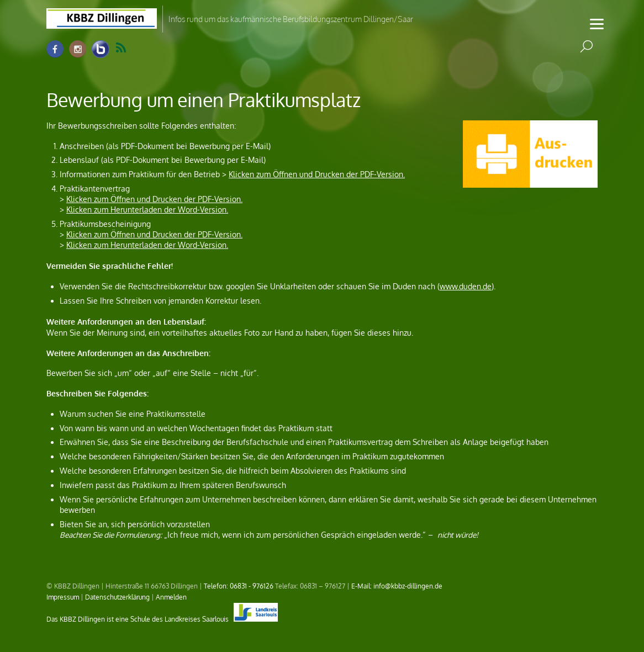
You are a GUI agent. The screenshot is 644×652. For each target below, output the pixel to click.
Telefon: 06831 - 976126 (239, 586)
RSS (121, 48)
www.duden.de (466, 286)
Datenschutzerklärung (117, 597)
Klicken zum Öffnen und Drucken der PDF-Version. (317, 174)
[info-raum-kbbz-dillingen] (101, 49)
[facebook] (55, 49)
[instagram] (78, 49)
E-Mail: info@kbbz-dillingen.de (397, 586)
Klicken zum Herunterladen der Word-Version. (147, 210)
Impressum (63, 597)
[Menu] (597, 23)
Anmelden (171, 597)
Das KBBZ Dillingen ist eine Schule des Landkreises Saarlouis (162, 619)
